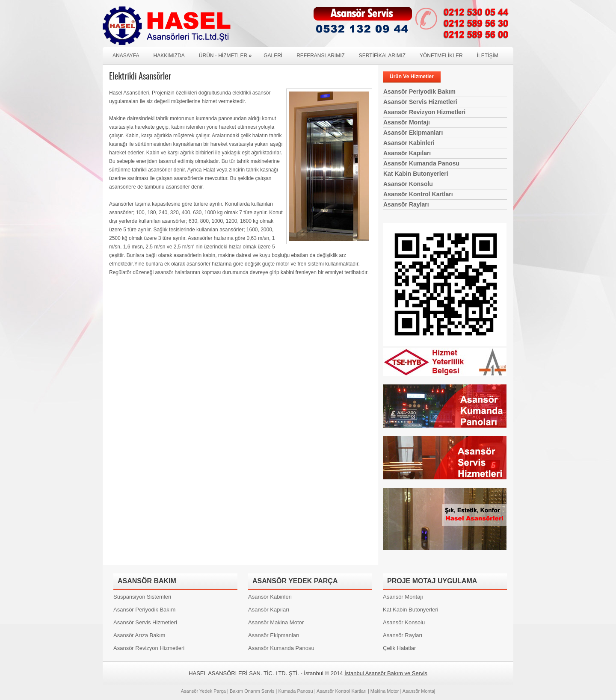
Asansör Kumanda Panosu (421, 163)
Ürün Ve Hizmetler (412, 77)
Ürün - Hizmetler (227, 53)
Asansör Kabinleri (409, 143)
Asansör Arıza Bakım (139, 635)
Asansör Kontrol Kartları (418, 194)
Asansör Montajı (407, 122)
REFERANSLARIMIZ (321, 56)
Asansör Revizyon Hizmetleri (424, 112)
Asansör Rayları (406, 204)
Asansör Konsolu (408, 184)
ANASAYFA (126, 56)
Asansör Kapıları (407, 153)
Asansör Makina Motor (276, 622)
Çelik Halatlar (399, 648)
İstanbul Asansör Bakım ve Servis (386, 673)
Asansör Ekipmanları (413, 133)
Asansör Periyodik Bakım (419, 92)
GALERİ (273, 56)
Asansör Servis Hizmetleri (420, 102)
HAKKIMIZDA (169, 56)
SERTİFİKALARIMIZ (382, 56)
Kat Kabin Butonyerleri (416, 174)
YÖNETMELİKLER (441, 56)
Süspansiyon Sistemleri (142, 597)
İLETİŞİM (488, 56)
